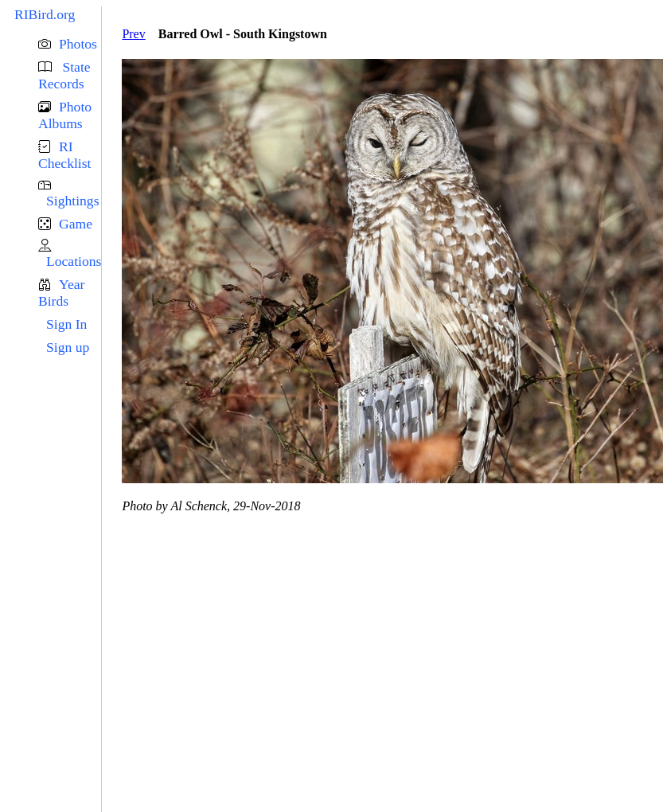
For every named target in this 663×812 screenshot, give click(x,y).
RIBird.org (45, 14)
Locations (74, 261)
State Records (64, 75)
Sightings (72, 201)
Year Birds (61, 293)
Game (76, 224)
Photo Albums (65, 115)
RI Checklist (64, 155)
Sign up (68, 347)
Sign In (66, 324)
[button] (70, 44)
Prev (133, 34)
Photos (78, 44)
